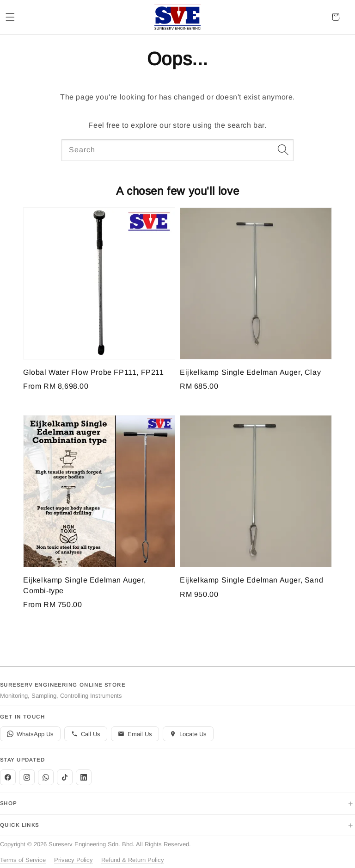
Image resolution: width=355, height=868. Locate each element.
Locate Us (188, 734)
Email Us (135, 734)
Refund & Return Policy (133, 860)
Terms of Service (23, 860)
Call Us (86, 734)
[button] (10, 17)
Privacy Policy (73, 860)
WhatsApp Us (30, 734)
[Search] (283, 150)
